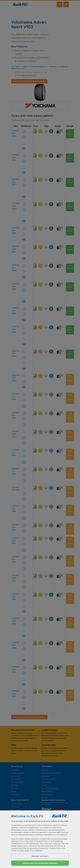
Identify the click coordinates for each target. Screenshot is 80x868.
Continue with (40, 863)
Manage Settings (40, 856)
